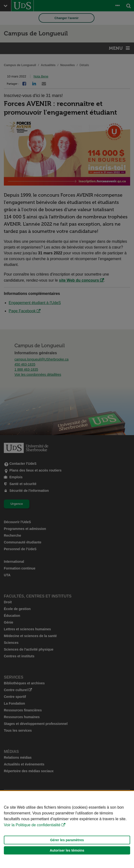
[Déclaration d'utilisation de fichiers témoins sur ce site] (67, 830)
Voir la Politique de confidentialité (32, 825)
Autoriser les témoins (67, 850)
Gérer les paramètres (67, 840)
